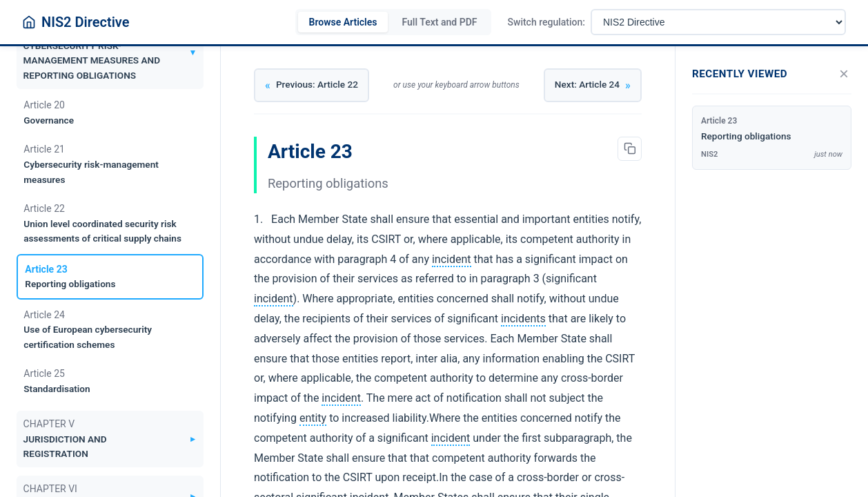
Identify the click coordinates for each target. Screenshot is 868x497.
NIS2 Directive (86, 22)
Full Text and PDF (439, 22)
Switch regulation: (546, 22)
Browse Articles (343, 22)
